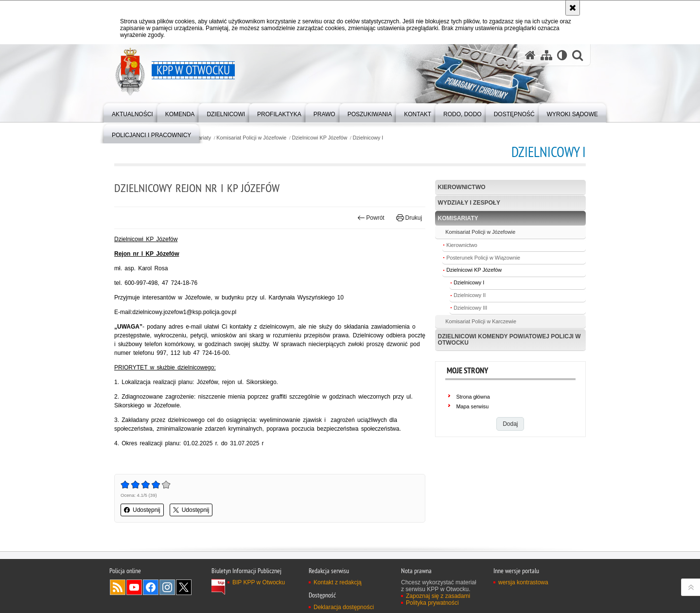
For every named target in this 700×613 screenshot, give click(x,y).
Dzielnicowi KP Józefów (319, 138)
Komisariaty (458, 218)
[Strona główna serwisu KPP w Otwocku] (530, 55)
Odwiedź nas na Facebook (151, 587)
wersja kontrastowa (523, 582)
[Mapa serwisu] (546, 55)
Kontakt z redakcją (338, 582)
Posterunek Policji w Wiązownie (483, 258)
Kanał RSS (118, 587)
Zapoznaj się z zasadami (438, 596)
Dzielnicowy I (368, 138)
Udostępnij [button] (142, 510)
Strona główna (473, 397)
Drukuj (409, 218)
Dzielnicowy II (470, 295)
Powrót (371, 218)
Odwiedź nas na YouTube (134, 587)
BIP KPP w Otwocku (259, 582)
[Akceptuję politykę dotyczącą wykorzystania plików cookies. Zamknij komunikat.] (573, 8)
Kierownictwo (462, 187)
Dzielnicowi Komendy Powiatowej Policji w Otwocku (509, 340)
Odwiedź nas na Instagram (167, 587)
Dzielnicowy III (470, 308)
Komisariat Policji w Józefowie (251, 138)
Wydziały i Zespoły (469, 203)
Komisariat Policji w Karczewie (481, 321)
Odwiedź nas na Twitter (184, 587)
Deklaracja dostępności (344, 607)
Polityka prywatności (432, 603)
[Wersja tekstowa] (562, 55)
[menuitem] (132, 112)
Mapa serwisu (473, 406)
